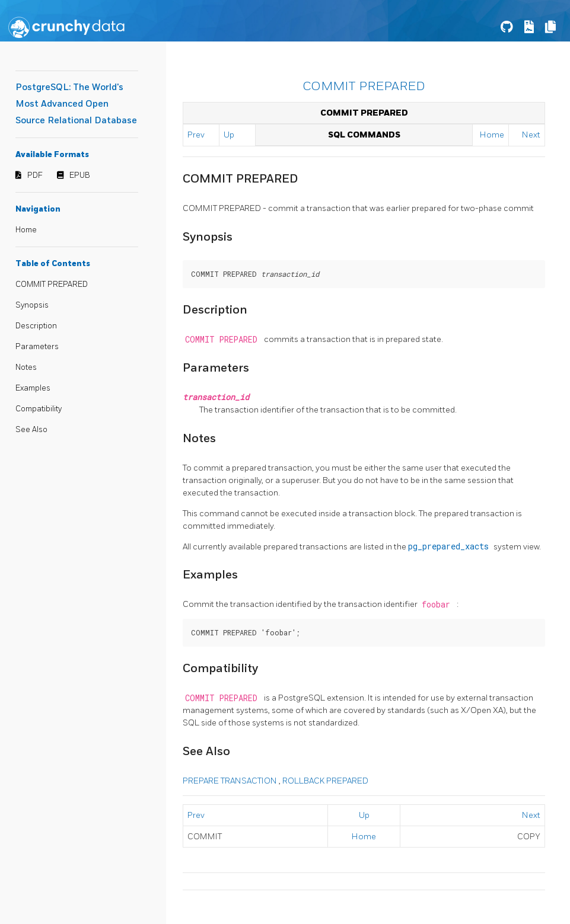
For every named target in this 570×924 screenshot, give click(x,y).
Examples (33, 388)
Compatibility (39, 409)
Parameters (37, 347)
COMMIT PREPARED (52, 284)
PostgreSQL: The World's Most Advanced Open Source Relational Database (76, 104)
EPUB (80, 175)
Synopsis (32, 305)
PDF (35, 175)
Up (229, 135)
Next (531, 135)
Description (36, 326)
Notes (26, 367)
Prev (196, 135)
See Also (31, 430)
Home (26, 230)
